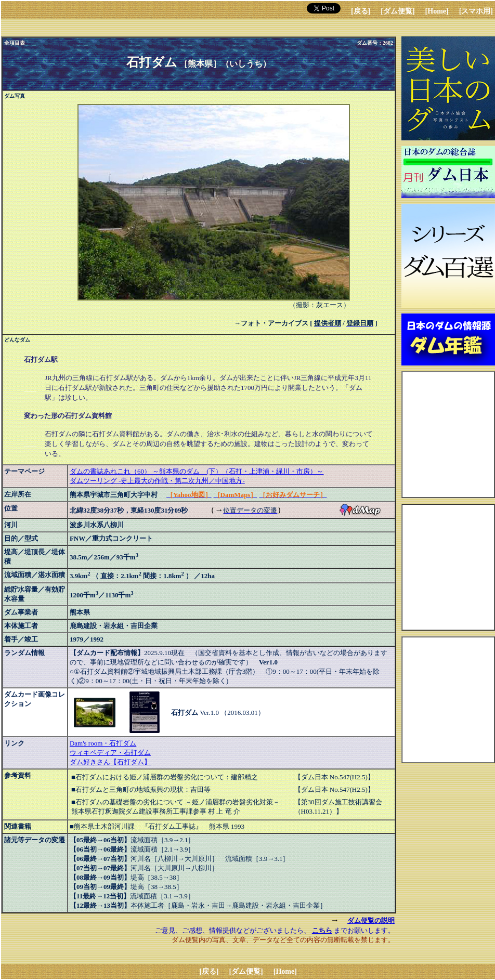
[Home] (437, 11)
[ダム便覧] (398, 11)
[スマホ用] (476, 11)
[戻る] (361, 11)
